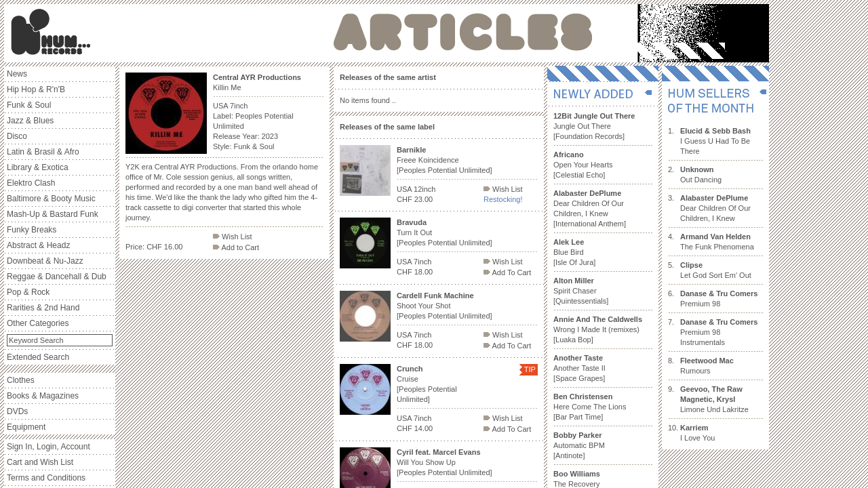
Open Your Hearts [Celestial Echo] (583, 165)
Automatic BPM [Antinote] (579, 445)
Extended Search (38, 357)
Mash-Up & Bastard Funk (53, 214)
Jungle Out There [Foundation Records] (594, 126)
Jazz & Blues (30, 121)
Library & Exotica (38, 167)
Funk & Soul (29, 105)
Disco (17, 136)
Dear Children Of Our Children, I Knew (715, 208)
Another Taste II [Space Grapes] (579, 368)
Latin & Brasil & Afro (43, 152)
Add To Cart (507, 272)
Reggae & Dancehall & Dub (57, 277)
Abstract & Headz (38, 245)
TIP (530, 369)
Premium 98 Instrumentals (719, 332)
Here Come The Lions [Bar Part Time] (590, 407)
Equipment (26, 427)
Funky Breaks (32, 230)
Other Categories (38, 323)
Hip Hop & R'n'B (36, 89)
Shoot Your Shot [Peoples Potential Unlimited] (445, 306)
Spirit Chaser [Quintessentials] (581, 291)
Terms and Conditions (46, 478)
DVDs (17, 411)
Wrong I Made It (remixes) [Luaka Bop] (598, 329)
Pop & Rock (28, 292)
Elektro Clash (31, 183)
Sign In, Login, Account (48, 447)
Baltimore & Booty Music (51, 199)
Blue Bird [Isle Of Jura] (574, 252)
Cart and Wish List (40, 462)
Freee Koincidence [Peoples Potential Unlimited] (445, 160)
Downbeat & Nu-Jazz (45, 261)
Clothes (21, 380)
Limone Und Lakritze (714, 399)
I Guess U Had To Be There (715, 141)
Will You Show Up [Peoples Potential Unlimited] (445, 462)
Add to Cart (236, 247)
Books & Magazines (43, 396)
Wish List (233, 237)
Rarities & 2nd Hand (43, 308)
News (17, 74)
